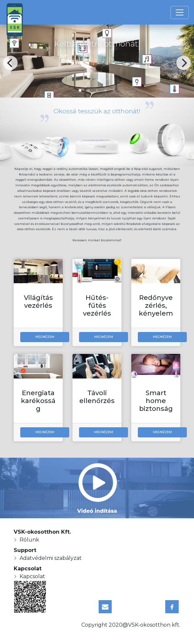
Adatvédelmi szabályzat (51, 558)
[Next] (184, 63)
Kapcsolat (32, 576)
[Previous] (10, 63)
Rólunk (29, 540)
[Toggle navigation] (180, 12)
